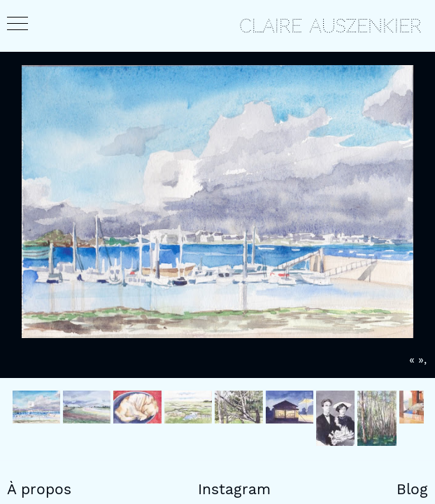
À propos (39, 489)
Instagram (234, 489)
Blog (412, 489)
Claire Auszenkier (330, 26)
